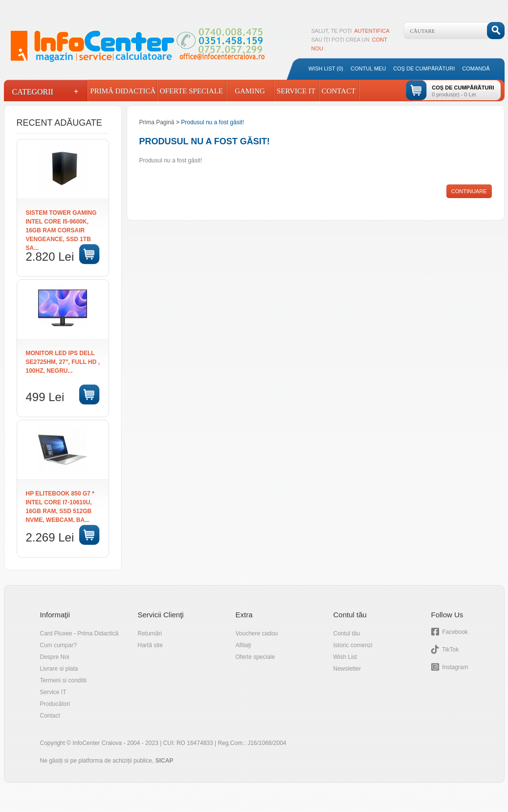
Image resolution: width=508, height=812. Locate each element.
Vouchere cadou (257, 633)
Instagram (455, 667)
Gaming (250, 91)
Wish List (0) (326, 68)
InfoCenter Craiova (97, 743)
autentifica (372, 31)
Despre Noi (55, 657)
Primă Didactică (122, 91)
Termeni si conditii (63, 680)
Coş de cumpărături (424, 68)
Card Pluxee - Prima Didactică (79, 633)
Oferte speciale (255, 657)
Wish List (345, 657)
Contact (339, 91)
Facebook (455, 632)
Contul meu (368, 68)
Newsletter (347, 669)
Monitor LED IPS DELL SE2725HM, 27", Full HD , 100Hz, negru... (63, 362)
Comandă (476, 68)
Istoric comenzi (353, 645)
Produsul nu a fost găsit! (212, 122)
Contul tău (347, 633)
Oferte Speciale (192, 91)
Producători (55, 704)
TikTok (450, 650)
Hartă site (150, 645)
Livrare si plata (59, 669)
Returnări (150, 633)
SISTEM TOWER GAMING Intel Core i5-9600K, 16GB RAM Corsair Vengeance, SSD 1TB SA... (61, 230)
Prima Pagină (157, 122)
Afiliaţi (243, 645)
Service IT (296, 91)
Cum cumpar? (58, 645)
